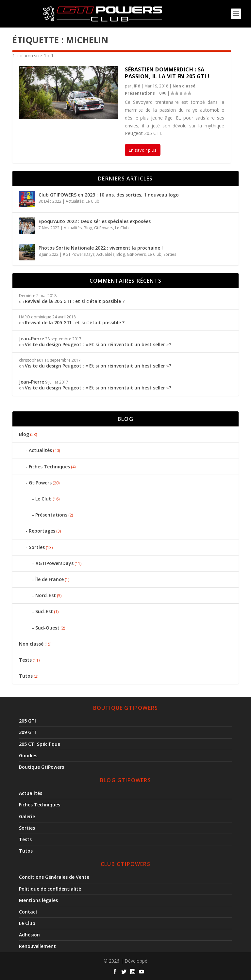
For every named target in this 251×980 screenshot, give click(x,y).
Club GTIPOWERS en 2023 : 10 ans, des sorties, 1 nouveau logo (109, 195)
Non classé (184, 86)
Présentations (140, 93)
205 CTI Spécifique (40, 744)
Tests (25, 660)
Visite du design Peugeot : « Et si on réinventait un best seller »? (99, 344)
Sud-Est (44, 611)
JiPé (136, 86)
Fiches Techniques (49, 467)
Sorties (170, 254)
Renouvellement (37, 946)
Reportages (42, 531)
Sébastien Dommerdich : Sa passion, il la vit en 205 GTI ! (167, 73)
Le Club (92, 201)
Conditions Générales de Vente (54, 877)
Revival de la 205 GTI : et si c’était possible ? (75, 301)
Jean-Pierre (32, 339)
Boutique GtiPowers (42, 767)
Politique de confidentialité (50, 889)
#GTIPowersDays (79, 254)
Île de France (50, 579)
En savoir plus (143, 150)
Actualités (75, 201)
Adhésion (29, 935)
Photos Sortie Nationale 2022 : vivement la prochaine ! (101, 248)
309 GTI (27, 732)
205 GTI (27, 721)
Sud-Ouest (47, 628)
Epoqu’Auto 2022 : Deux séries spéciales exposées (95, 221)
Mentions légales (38, 900)
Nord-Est (46, 595)
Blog (88, 228)
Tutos (26, 676)
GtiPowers (104, 228)
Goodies (28, 755)
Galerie (27, 816)
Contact (28, 912)
